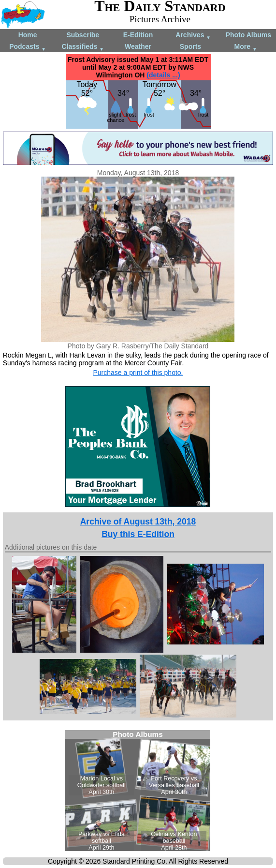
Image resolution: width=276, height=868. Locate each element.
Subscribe (83, 35)
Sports (190, 46)
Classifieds (83, 47)
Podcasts (28, 47)
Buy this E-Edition (138, 534)
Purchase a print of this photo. (138, 373)
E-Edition (138, 35)
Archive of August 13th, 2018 (138, 522)
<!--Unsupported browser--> (138, 791)
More (246, 47)
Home (28, 35)
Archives (193, 36)
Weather (138, 46)
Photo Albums (248, 35)
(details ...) (163, 75)
